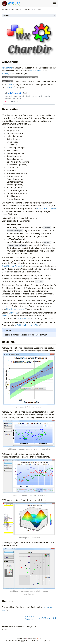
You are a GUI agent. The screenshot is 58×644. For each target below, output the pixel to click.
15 (19, 101)
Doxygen (14, 313)
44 (13, 101)
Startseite (5, 9)
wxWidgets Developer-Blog (28, 325)
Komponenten (27, 9)
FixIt (39, 639)
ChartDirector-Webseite (13, 266)
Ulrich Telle (18, 641)
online (11, 84)
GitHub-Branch (25, 318)
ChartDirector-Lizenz (16, 309)
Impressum (41, 641)
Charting (27, 627)
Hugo (28, 639)
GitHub (11, 87)
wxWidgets (8, 73)
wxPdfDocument (48, 618)
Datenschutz (48, 641)
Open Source (15, 9)
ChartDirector (37, 71)
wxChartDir (8, 68)
